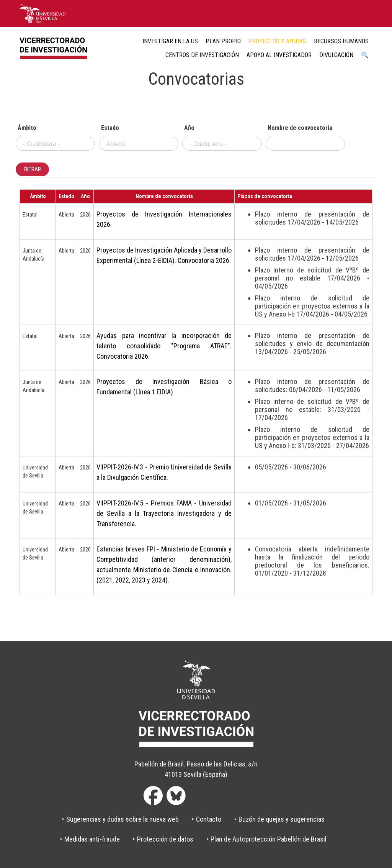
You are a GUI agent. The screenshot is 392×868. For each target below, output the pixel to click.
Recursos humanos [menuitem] (341, 41)
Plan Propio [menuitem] (223, 41)
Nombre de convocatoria (300, 128)
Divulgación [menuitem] (336, 55)
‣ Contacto (207, 819)
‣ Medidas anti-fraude (90, 839)
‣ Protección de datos (163, 839)
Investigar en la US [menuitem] (170, 41)
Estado (110, 128)
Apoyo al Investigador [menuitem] (279, 55)
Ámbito (27, 128)
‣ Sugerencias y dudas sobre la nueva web (120, 819)
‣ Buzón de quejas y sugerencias (279, 819)
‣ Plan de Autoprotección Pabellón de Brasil (266, 839)
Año (189, 128)
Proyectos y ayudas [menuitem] (277, 41)
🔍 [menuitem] (365, 55)
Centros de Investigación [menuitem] (202, 55)
